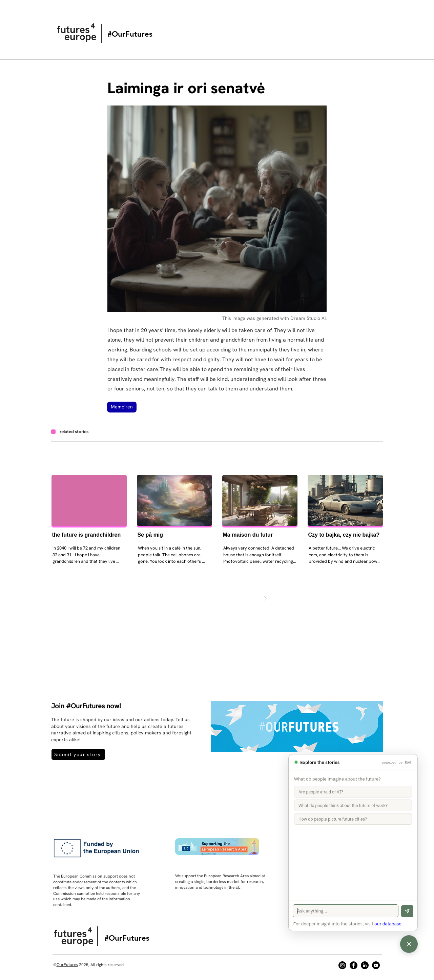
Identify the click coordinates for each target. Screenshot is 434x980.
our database (388, 924)
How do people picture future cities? (333, 819)
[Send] (407, 911)
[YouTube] (376, 965)
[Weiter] (265, 598)
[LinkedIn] (365, 965)
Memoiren (122, 407)
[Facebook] (354, 965)
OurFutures (67, 965)
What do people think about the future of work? (343, 805)
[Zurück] (169, 598)
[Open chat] (409, 944)
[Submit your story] (78, 754)
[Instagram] (342, 965)
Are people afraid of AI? (321, 792)
